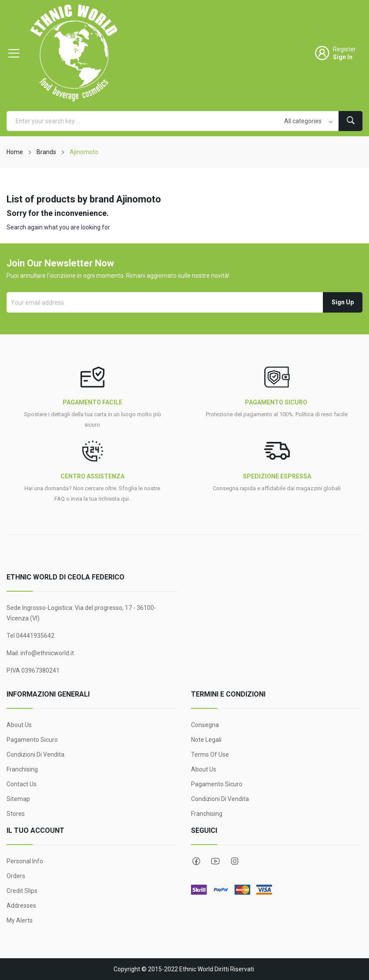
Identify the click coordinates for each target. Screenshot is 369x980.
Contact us (22, 784)
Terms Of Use (210, 754)
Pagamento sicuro (32, 740)
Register (344, 49)
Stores (16, 814)
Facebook (196, 861)
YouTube (215, 861)
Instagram (235, 861)
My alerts (20, 920)
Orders (16, 876)
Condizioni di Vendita (35, 754)
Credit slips (22, 891)
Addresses (21, 906)
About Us (19, 725)
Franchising (22, 769)
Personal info (25, 861)
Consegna (205, 725)
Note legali (206, 740)
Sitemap (18, 799)
